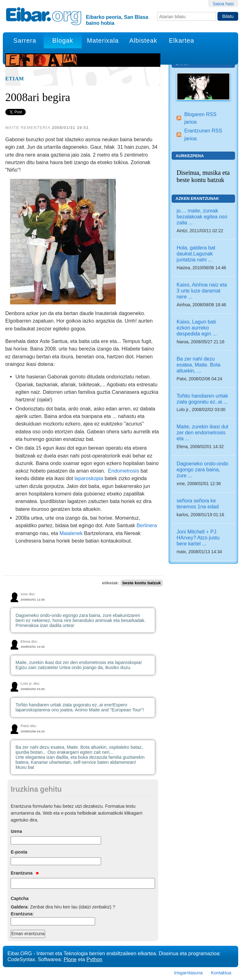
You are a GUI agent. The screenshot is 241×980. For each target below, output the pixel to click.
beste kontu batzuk (142, 583)
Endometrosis (123, 471)
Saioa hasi (223, 4)
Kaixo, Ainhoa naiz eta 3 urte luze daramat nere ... (202, 291)
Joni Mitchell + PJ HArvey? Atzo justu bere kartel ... (198, 538)
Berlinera (147, 525)
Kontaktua (221, 973)
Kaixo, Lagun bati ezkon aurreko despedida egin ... (197, 328)
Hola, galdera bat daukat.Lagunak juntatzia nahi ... (196, 254)
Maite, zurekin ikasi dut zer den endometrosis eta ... (203, 432)
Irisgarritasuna (188, 973)
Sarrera (25, 40)
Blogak (63, 40)
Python (94, 959)
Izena (16, 831)
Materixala (103, 40)
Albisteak (143, 40)
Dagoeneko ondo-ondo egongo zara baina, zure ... (203, 469)
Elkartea (182, 40)
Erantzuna (25, 873)
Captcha (20, 898)
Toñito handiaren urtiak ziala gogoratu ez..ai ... (202, 399)
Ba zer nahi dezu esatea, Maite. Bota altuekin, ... (198, 365)
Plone (70, 959)
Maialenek (71, 533)
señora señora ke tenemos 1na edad (198, 503)
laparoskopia (89, 478)
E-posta (19, 852)
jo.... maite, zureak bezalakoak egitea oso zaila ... (202, 217)
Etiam (15, 79)
